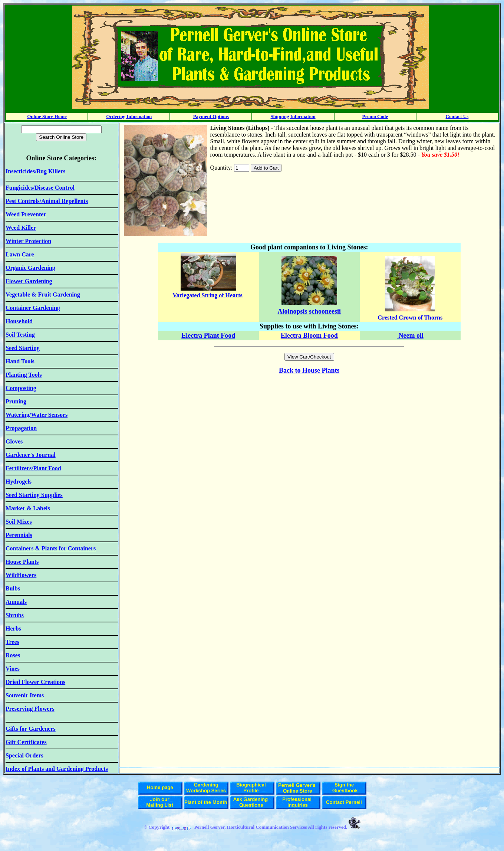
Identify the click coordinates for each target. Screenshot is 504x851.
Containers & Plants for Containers (51, 548)
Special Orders (24, 755)
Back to (291, 370)
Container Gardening (33, 308)
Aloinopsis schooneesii (309, 311)
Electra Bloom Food (309, 336)
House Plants (321, 370)
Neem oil (410, 336)
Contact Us (457, 116)
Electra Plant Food (208, 336)
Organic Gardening (30, 268)
